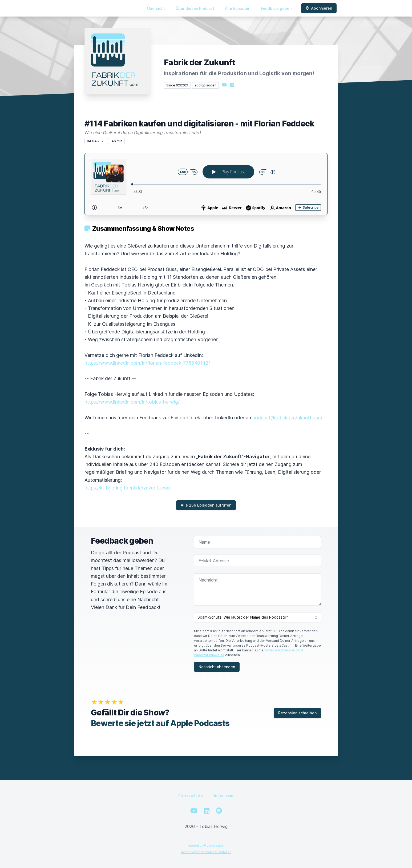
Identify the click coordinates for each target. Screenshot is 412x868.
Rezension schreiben (297, 713)
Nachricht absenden (217, 667)
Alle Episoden (238, 8)
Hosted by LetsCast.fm (206, 846)
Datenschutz (190, 796)
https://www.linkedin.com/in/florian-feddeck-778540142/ (148, 363)
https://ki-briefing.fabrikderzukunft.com (128, 488)
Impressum (224, 796)
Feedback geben (276, 8)
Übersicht (156, 8)
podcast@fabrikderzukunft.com (287, 418)
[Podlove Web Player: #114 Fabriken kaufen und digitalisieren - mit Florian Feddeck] (206, 184)
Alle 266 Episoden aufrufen (206, 505)
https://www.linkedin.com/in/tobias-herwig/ (132, 402)
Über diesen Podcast (195, 8)
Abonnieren (319, 8)
